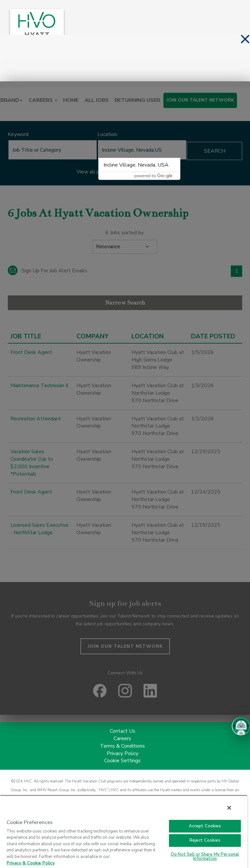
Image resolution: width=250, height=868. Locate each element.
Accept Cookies (205, 826)
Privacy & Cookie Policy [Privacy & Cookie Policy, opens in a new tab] (31, 863)
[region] (124, 832)
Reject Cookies (205, 840)
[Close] (229, 808)
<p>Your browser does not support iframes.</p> (125, 398)
